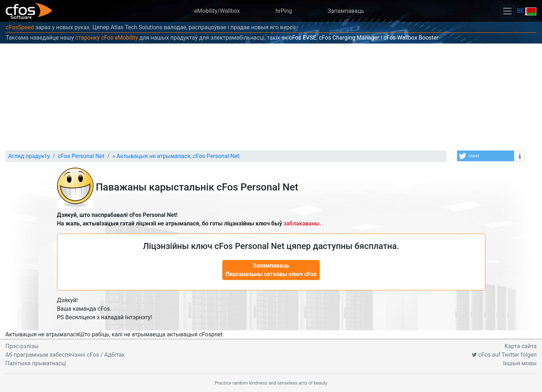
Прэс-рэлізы (22, 346)
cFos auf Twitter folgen (504, 355)
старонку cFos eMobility (107, 38)
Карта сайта (521, 346)
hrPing (284, 11)
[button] (486, 156)
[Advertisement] (271, 97)
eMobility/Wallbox (217, 11)
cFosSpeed (20, 27)
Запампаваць (346, 11)
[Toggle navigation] (507, 11)
